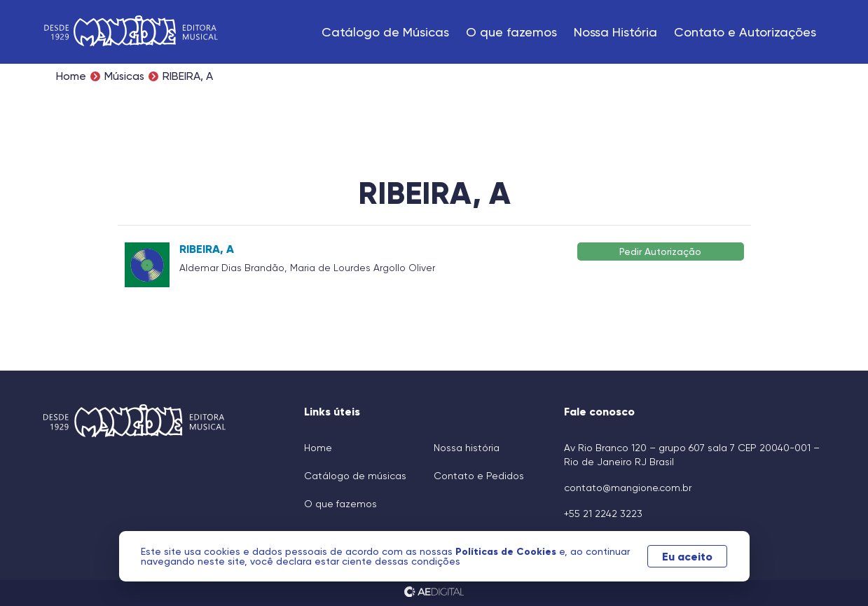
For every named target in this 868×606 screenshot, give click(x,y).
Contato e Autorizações (745, 32)
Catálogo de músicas (355, 476)
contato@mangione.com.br (628, 488)
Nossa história (467, 448)
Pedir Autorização (660, 251)
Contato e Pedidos (479, 476)
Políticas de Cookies (507, 551)
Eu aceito (687, 556)
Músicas (124, 76)
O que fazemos (511, 32)
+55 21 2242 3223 (603, 514)
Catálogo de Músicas (385, 32)
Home (71, 76)
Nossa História (615, 32)
